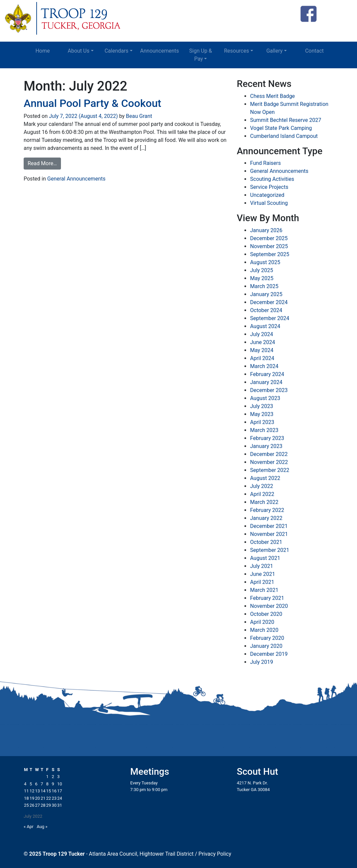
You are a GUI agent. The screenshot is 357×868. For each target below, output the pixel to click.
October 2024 (266, 310)
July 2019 (262, 662)
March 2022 (264, 502)
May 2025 (262, 278)
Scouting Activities (272, 179)
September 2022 (270, 470)
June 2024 (263, 342)
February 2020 (267, 638)
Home (42, 51)
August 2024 (265, 326)
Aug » (42, 827)
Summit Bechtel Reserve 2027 (286, 120)
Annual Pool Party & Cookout (92, 103)
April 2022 (262, 494)
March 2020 (264, 630)
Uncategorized (267, 195)
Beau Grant (138, 116)
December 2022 (269, 454)
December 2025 (269, 238)
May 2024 (262, 350)
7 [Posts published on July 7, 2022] (42, 784)
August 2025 (265, 262)
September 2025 (270, 254)
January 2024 (266, 382)
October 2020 (266, 614)
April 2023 (262, 422)
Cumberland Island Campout (284, 136)
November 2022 (269, 462)
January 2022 (266, 518)
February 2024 (267, 374)
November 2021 (269, 534)
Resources (237, 51)
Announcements (160, 51)
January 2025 (266, 294)
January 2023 (266, 446)
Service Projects (269, 187)
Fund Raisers (265, 163)
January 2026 (266, 230)
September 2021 (270, 550)
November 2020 (269, 606)
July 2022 (262, 486)
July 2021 (262, 566)
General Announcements (76, 179)
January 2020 (266, 646)
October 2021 (266, 542)
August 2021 (265, 558)
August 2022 (265, 478)
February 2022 (267, 510)
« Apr (29, 827)
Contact (314, 51)
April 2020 (262, 622)
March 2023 (264, 430)
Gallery (275, 51)
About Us (78, 51)
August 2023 (265, 398)
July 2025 (262, 270)
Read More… (42, 163)
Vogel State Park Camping (281, 128)
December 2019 (269, 654)
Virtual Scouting (269, 203)
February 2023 (267, 438)
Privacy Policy (215, 854)
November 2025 (269, 246)
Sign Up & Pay (200, 55)
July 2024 (262, 334)
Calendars (117, 51)
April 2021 (262, 582)
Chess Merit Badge (272, 96)
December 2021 (269, 526)
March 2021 (264, 590)
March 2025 (264, 286)
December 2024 (269, 302)
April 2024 (262, 358)
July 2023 (262, 406)
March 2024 (264, 366)
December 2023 (269, 390)
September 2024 (270, 318)
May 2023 (262, 414)
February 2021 (267, 598)
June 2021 (263, 574)
